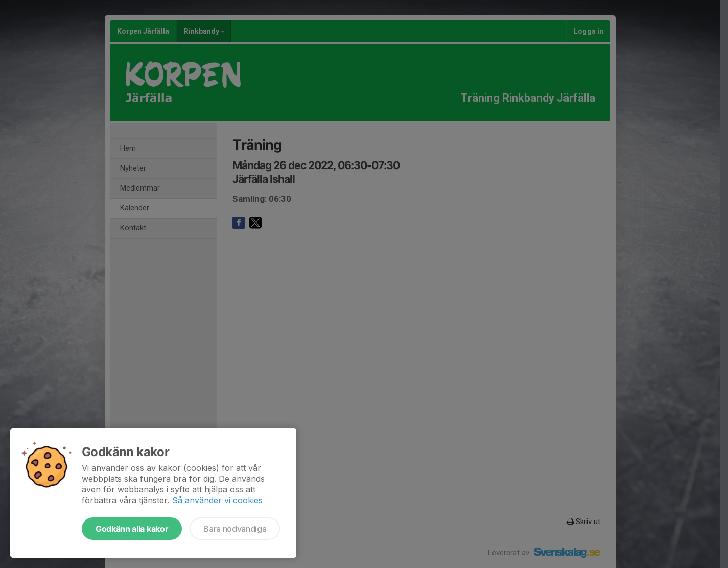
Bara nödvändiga (235, 529)
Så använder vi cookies (217, 500)
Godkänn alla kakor (132, 529)
